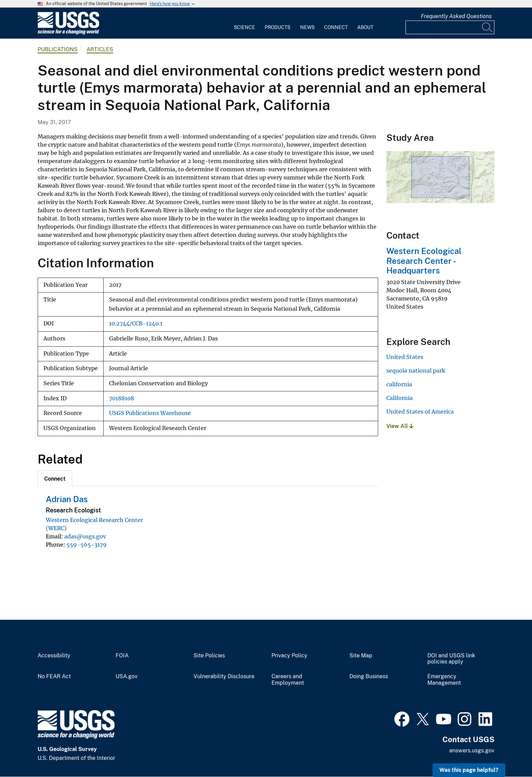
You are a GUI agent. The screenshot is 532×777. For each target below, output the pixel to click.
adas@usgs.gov (85, 536)
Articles (100, 49)
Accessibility (54, 656)
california (399, 384)
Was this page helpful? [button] (469, 770)
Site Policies (209, 656)
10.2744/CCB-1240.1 (136, 324)
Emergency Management (444, 680)
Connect (336, 27)
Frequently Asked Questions (456, 16)
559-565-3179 (87, 545)
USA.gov (127, 676)
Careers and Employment (288, 680)
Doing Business (369, 676)
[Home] (68, 33)
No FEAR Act (54, 676)
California (400, 398)
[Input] (450, 27)
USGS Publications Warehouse (150, 413)
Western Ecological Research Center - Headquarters (424, 261)
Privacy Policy (289, 656)
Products (277, 27)
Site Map (361, 656)
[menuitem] (244, 23)
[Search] (488, 27)
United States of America (420, 412)
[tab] (55, 478)
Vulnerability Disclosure (224, 676)
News (307, 27)
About (365, 27)
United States (405, 357)
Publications (58, 49)
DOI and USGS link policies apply (451, 659)
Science (244, 27)
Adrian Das (67, 499)
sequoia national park (416, 371)
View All (400, 426)
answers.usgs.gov (472, 751)
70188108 (122, 398)
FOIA (122, 656)
